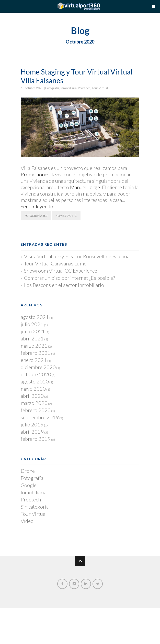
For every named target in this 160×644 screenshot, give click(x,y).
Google (29, 485)
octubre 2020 (36, 374)
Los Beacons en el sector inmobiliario (64, 285)
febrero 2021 (36, 353)
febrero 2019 (36, 439)
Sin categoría (35, 507)
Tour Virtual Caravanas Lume (55, 263)
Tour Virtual (100, 88)
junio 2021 (33, 331)
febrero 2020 (36, 410)
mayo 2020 (33, 389)
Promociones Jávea (42, 174)
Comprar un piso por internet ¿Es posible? (69, 278)
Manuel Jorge (85, 187)
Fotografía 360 (36, 216)
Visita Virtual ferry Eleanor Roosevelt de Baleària (77, 256)
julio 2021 (32, 324)
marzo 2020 (34, 403)
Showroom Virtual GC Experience (61, 271)
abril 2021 (32, 338)
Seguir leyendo (37, 206)
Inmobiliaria (69, 88)
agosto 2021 (35, 317)
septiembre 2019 (40, 417)
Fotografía (52, 88)
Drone (28, 471)
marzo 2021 (34, 346)
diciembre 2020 (38, 367)
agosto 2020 (35, 381)
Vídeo (27, 521)
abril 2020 (32, 396)
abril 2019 (32, 432)
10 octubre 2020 (32, 88)
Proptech (84, 88)
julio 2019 (32, 424)
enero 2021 (34, 360)
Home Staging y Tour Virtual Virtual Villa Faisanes (77, 76)
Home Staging (66, 216)
